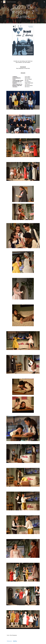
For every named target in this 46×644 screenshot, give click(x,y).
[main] (23, 12)
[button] (2, 2)
